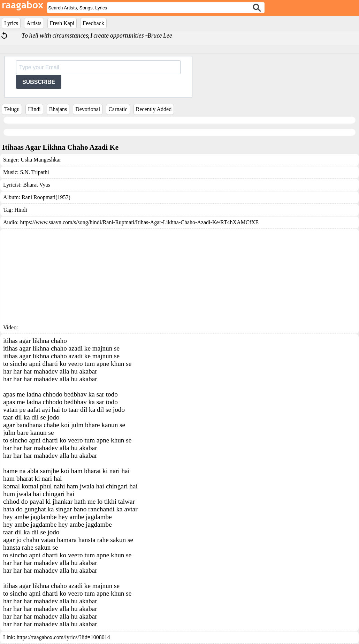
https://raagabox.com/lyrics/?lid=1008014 (63, 637)
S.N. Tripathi (34, 172)
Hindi (34, 109)
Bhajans (58, 109)
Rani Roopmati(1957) (46, 197)
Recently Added (154, 109)
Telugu (12, 109)
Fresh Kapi (62, 23)
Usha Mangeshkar (41, 160)
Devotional (88, 109)
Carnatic (118, 109)
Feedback (93, 23)
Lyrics (11, 23)
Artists (34, 23)
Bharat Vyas (36, 185)
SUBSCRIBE (39, 82)
